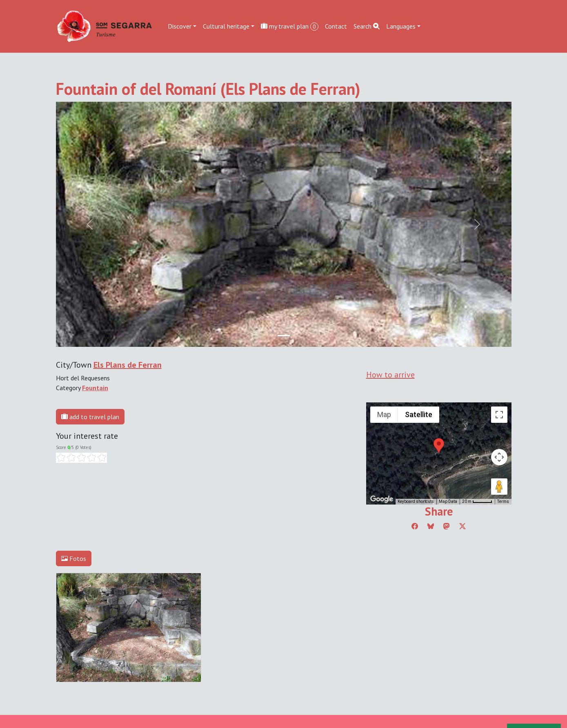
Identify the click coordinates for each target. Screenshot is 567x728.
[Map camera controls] (499, 457)
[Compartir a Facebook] (415, 526)
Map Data (448, 501)
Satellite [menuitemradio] (419, 414)
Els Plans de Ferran (128, 365)
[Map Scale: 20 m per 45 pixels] (477, 502)
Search (367, 26)
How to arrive (390, 375)
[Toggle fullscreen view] (499, 415)
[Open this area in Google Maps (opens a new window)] (382, 499)
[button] (439, 446)
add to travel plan (90, 417)
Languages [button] (401, 26)
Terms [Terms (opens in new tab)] (503, 501)
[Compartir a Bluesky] (431, 526)
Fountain (95, 388)
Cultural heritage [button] (226, 26)
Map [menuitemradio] (384, 414)
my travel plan (290, 26)
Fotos (74, 558)
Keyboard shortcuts (416, 501)
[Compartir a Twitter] (462, 526)
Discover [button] (180, 26)
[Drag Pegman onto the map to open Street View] (499, 487)
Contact (336, 26)
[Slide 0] (284, 336)
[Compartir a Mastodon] (447, 526)
